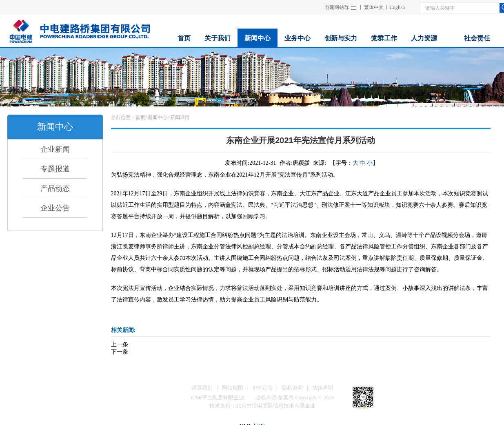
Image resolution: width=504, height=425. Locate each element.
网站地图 (233, 388)
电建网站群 (337, 7)
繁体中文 (374, 7)
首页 (140, 117)
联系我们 (202, 388)
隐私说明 (292, 388)
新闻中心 (158, 117)
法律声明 (323, 388)
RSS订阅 (262, 388)
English (398, 7)
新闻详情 (180, 117)
